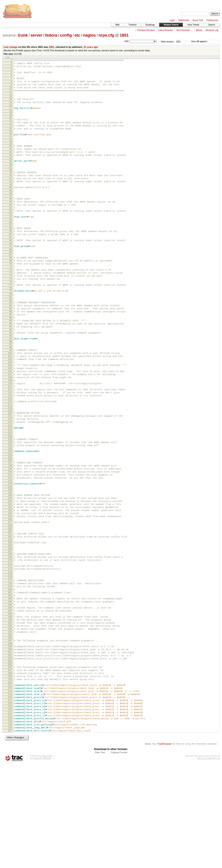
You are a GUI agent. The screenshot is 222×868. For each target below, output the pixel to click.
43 (11, 203)
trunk (23, 35)
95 (11, 380)
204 (10, 752)
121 (10, 470)
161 (10, 603)
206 (10, 757)
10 (11, 93)
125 (10, 484)
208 (10, 765)
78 (11, 321)
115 (10, 451)
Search (212, 25)
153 (10, 577)
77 (11, 317)
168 (10, 625)
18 (11, 120)
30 (11, 158)
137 (10, 522)
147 (10, 556)
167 (10, 623)
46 (11, 212)
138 (10, 525)
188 (10, 695)
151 (10, 570)
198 (10, 731)
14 (11, 106)
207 (10, 761)
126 (10, 487)
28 (11, 153)
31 (11, 162)
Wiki (117, 25)
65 (11, 276)
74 (11, 306)
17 (11, 116)
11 (11, 97)
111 (10, 436)
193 (10, 714)
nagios (89, 35)
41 (11, 195)
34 (11, 173)
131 (10, 503)
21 (11, 129)
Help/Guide (184, 20)
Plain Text (100, 856)
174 (10, 647)
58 (11, 251)
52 (11, 232)
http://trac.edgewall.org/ (209, 862)
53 (11, 236)
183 (10, 677)
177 (10, 655)
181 (10, 670)
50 (11, 225)
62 (11, 266)
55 (11, 242)
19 (11, 123)
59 (11, 255)
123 (10, 477)
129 (10, 496)
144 (10, 547)
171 (10, 636)
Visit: (127, 41)
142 (10, 540)
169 (10, 629)
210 (10, 772)
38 (11, 185)
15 (11, 110)
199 (10, 733)
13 (11, 103)
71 (11, 295)
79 (11, 324)
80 (11, 328)
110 (10, 433)
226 (10, 830)
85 (11, 344)
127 (10, 490)
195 (10, 721)
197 (10, 727)
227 (10, 834)
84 (11, 340)
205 (10, 755)
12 (11, 101)
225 (10, 826)
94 (11, 377)
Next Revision (183, 30)
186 (10, 688)
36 (11, 179)
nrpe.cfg (106, 35)
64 (11, 272)
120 (10, 466)
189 (10, 699)
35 (11, 176)
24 (11, 140)
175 (10, 649)
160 (10, 600)
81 (11, 331)
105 (10, 414)
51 (11, 229)
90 (11, 363)
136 (10, 519)
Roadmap (150, 25)
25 (11, 143)
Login (172, 20)
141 (10, 536)
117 (10, 458)
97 (11, 387)
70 (11, 292)
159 (10, 597)
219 (10, 804)
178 (10, 659)
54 (11, 239)
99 (11, 392)
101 (10, 400)
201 (10, 741)
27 (11, 150)
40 (11, 192)
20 (11, 126)
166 (10, 620)
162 (10, 607)
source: (10, 35)
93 (11, 374)
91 (11, 366)
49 (11, 221)
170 (10, 633)
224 (10, 823)
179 (10, 662)
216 (10, 793)
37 (11, 182)
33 (11, 169)
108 (10, 425)
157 (10, 591)
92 (11, 370)
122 (10, 473)
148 (10, 559)
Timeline (132, 25)
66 (11, 279)
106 (10, 418)
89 (11, 359)
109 (10, 429)
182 (10, 673)
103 (10, 407)
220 (10, 808)
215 (10, 790)
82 (11, 334)
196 (10, 724)
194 (10, 718)
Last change (11, 47)
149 (10, 562)
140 (10, 533)
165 (10, 617)
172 (10, 639)
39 (11, 188)
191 (10, 707)
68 (11, 284)
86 (11, 348)
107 (10, 422)
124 (10, 481)
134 (10, 513)
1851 (124, 35)
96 (11, 384)
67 (11, 281)
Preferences (212, 20)
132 (10, 507)
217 (10, 797)
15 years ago (91, 47)
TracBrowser (164, 848)
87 (11, 352)
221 (10, 812)
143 (10, 544)
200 (10, 737)
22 (11, 132)
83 (11, 337)
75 (11, 310)
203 (10, 748)
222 (10, 815)
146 (10, 553)
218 (10, 801)
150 (10, 566)
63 (11, 269)
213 (10, 782)
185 (10, 684)
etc (77, 35)
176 (10, 652)
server (36, 35)
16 (11, 114)
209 (10, 768)
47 (11, 215)
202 (10, 744)
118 (10, 460)
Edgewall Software (42, 862)
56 (11, 245)
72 (11, 299)
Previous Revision (146, 30)
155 (10, 584)
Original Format (119, 856)
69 (11, 288)
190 (10, 703)
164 (10, 613)
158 (10, 595)
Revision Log (212, 30)
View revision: (168, 41)
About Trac (198, 20)
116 (10, 454)
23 (11, 136)
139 (10, 529)
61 (11, 262)
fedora (51, 35)
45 (11, 209)
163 (10, 610)
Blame (199, 30)
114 (10, 447)
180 (10, 666)
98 (11, 389)
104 (10, 411)
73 (11, 303)
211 (10, 776)
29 (11, 155)
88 (11, 355)
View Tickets (193, 25)
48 (11, 218)
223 (10, 819)
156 (10, 588)
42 (11, 199)
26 (11, 146)
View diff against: (205, 41)
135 (10, 516)
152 (10, 573)
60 (11, 258)
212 (10, 779)
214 (10, 786)
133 (10, 510)
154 (10, 581)
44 (11, 205)
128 (10, 493)
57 (11, 248)
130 (10, 499)
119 (10, 463)
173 (10, 643)
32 (11, 166)
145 (10, 550)
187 (10, 692)
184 (10, 681)
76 (11, 314)
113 (10, 444)
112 (10, 440)
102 (10, 403)
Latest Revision (165, 30)
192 (10, 710)
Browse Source (171, 25)
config (66, 35)
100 (10, 396)
